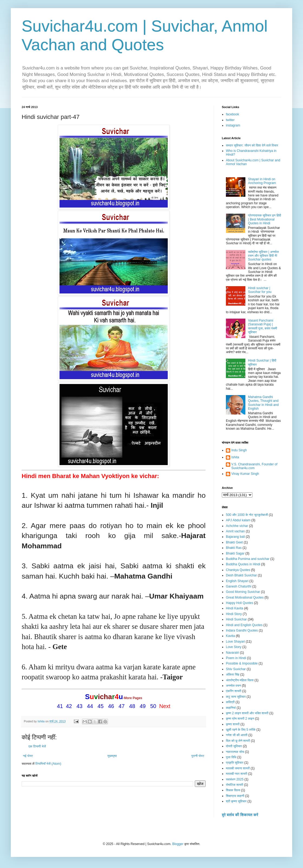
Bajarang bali (235, 537)
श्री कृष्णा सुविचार (236, 801)
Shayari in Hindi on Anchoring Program (262, 181)
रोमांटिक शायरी (235, 785)
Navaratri (233, 653)
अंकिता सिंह (233, 675)
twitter (230, 120)
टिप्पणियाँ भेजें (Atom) (48, 764)
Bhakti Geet (234, 542)
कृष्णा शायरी (233, 724)
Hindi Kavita (235, 608)
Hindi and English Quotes (244, 625)
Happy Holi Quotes (240, 603)
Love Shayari (235, 642)
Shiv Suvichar (236, 669)
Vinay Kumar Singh (245, 474)
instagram (233, 125)
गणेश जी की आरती (237, 735)
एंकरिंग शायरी (234, 691)
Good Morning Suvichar (243, 592)
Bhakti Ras (234, 548)
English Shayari (237, 581)
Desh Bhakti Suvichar (241, 575)
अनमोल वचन (233, 686)
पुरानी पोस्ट (198, 756)
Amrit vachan (235, 531)
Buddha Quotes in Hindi (243, 564)
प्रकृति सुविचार (235, 763)
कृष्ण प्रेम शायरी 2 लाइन (240, 719)
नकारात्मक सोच (235, 752)
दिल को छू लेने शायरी (238, 741)
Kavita (230, 636)
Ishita (235, 457)
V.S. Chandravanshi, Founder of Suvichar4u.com (254, 466)
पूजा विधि (231, 757)
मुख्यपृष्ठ (112, 756)
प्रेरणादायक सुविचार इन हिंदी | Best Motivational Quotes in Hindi (265, 219)
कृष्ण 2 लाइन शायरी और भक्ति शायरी (247, 713)
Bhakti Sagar (235, 553)
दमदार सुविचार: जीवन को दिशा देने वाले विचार (252, 145)
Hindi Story (234, 614)
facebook (233, 114)
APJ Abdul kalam (238, 520)
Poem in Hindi (236, 658)
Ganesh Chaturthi (239, 586)
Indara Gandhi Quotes (242, 630)
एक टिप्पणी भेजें (37, 746)
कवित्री (230, 702)
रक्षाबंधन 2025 (235, 779)
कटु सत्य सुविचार (236, 697)
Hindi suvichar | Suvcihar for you (260, 290)
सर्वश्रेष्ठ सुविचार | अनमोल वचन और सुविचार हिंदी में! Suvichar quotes (264, 256)
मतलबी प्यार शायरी (237, 774)
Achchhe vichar (237, 526)
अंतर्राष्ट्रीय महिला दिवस (240, 680)
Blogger (178, 844)
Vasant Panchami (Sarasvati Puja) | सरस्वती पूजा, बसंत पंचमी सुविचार (263, 326)
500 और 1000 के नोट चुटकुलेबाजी (247, 515)
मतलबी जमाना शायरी (238, 768)
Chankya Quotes (238, 570)
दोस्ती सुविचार (234, 746)
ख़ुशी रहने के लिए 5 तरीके (241, 730)
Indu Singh (239, 450)
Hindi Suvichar (236, 619)
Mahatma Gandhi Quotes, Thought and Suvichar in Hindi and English (263, 403)
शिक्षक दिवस (233, 790)
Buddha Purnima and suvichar (248, 559)
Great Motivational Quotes (245, 597)
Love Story (234, 647)
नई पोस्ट (28, 756)
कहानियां (231, 708)
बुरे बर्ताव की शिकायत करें (240, 815)
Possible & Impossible (242, 663)
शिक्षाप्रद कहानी (235, 796)
